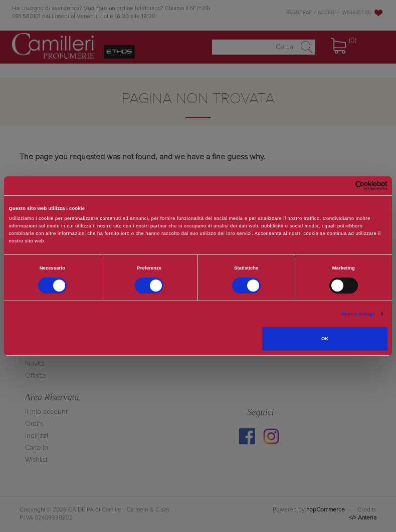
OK (325, 339)
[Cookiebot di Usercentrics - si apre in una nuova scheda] (344, 186)
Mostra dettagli (358, 314)
